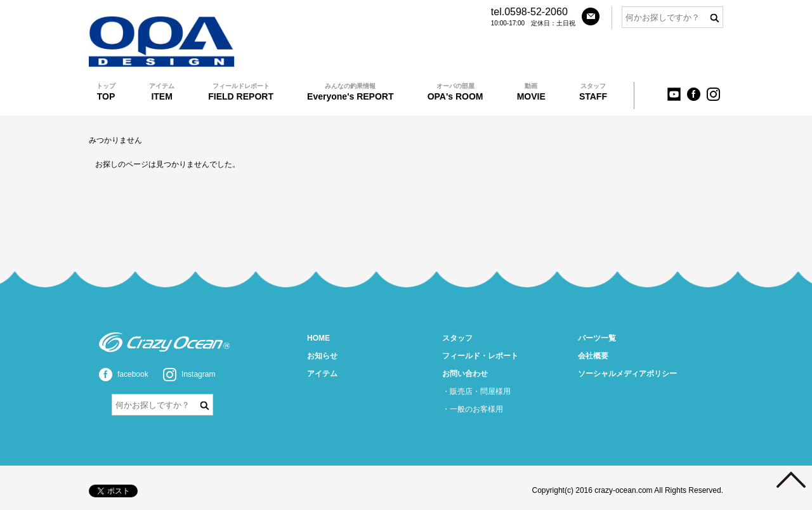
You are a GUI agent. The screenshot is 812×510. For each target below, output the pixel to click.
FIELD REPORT (241, 92)
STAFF (593, 92)
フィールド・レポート (480, 356)
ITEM (162, 92)
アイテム (322, 374)
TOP (106, 92)
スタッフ (457, 338)
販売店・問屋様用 (480, 391)
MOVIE (531, 92)
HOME (318, 338)
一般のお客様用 (476, 409)
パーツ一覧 (597, 338)
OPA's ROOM (455, 92)
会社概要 (593, 356)
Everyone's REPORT (350, 92)
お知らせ (322, 356)
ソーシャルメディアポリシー (627, 374)
